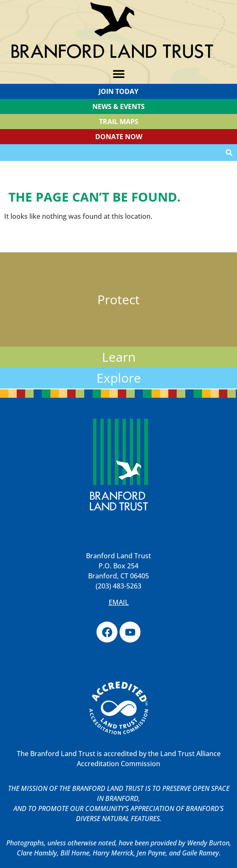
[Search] (229, 153)
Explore (119, 378)
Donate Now (119, 137)
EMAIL (119, 602)
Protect (118, 299)
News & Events (118, 106)
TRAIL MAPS (119, 122)
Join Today (118, 91)
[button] (118, 74)
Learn (119, 357)
